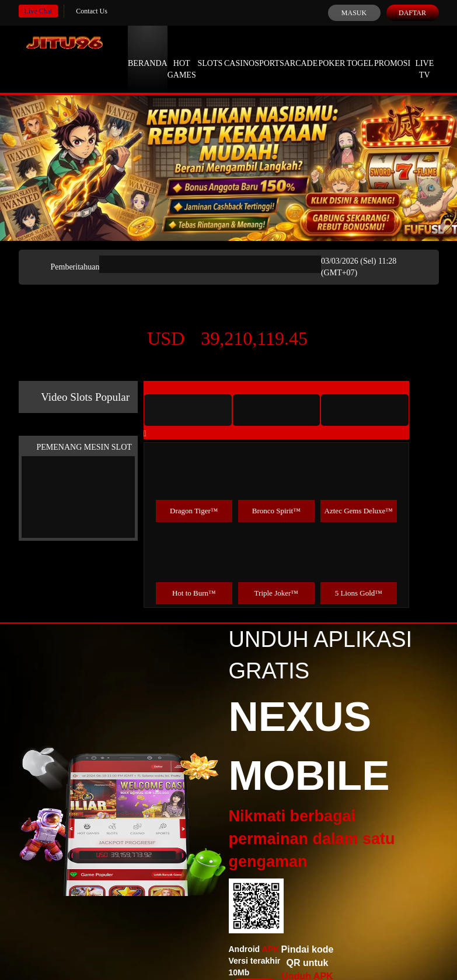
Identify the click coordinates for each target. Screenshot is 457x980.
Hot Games (182, 58)
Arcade (301, 52)
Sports (269, 52)
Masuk (354, 13)
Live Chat (39, 11)
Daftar (412, 13)
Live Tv (424, 58)
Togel (360, 52)
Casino (239, 52)
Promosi (392, 52)
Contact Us (92, 11)
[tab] (188, 410)
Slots (210, 52)
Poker (332, 52)
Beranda (148, 52)
